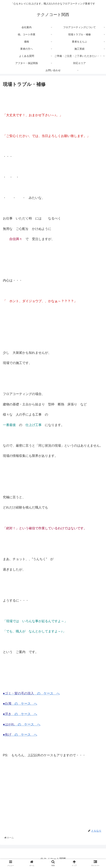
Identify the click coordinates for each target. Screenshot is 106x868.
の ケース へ (31, 693)
